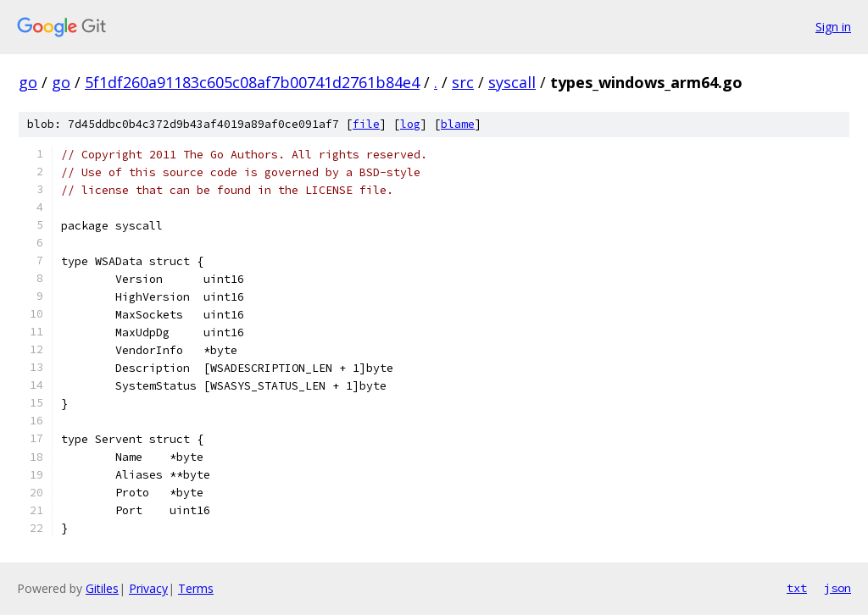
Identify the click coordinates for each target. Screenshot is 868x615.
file (366, 124)
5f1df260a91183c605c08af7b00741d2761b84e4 (252, 82)
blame (458, 124)
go (28, 82)
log (410, 124)
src (463, 82)
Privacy (148, 588)
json (837, 588)
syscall (512, 82)
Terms (196, 588)
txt (797, 588)
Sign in (833, 27)
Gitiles (102, 588)
